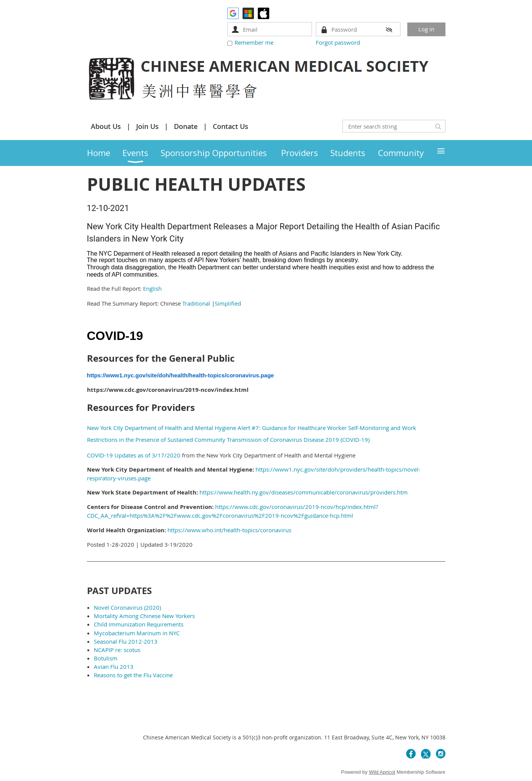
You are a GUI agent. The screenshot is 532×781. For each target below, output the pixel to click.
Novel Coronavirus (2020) (127, 607)
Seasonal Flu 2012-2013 (126, 641)
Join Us (147, 126)
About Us (106, 126)
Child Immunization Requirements (139, 624)
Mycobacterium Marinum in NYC (137, 633)
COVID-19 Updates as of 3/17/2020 (134, 455)
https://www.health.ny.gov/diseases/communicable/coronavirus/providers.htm (304, 492)
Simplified (228, 303)
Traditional (197, 303)
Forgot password (338, 42)
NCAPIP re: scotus (117, 650)
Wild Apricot (382, 772)
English (152, 288)
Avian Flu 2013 (114, 667)
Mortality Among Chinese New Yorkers (144, 616)
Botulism (106, 658)
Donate (186, 126)
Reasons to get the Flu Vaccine (133, 675)
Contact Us (231, 126)
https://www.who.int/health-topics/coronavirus (229, 530)
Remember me (254, 42)
